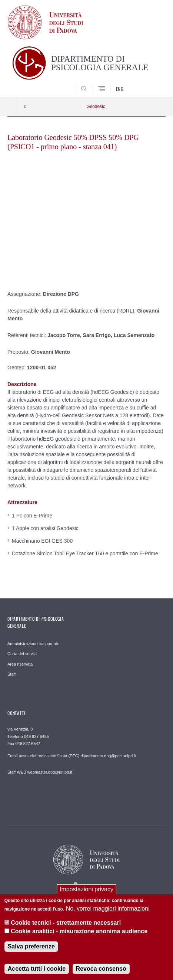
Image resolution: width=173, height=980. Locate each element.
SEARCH (152, 83)
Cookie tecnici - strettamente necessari (66, 923)
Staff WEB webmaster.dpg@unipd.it (40, 772)
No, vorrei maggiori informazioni (108, 909)
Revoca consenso (101, 969)
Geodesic (96, 107)
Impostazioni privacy (86, 889)
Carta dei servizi (22, 654)
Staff (11, 674)
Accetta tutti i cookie (37, 969)
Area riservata (20, 664)
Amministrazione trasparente (33, 644)
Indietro (25, 107)
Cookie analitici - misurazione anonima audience (79, 931)
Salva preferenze (31, 946)
